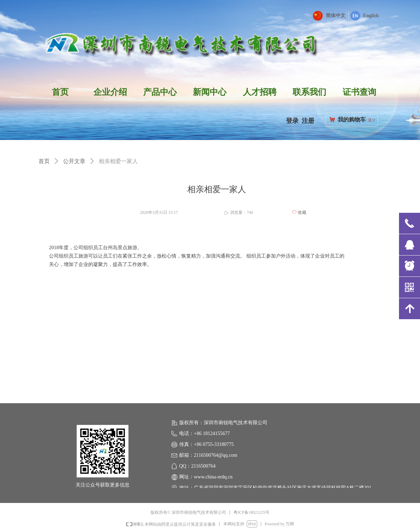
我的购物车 (352, 120)
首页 (44, 161)
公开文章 (74, 161)
